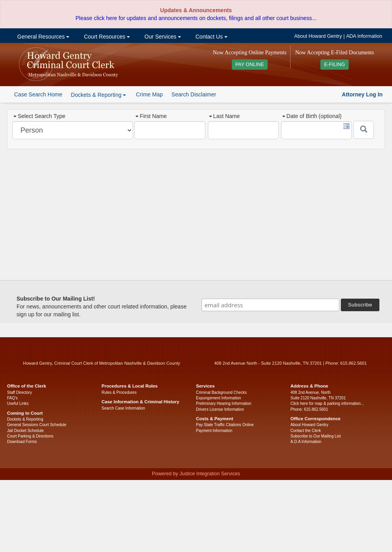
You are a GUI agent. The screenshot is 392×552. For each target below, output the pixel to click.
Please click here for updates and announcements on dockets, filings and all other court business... (196, 18)
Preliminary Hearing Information (224, 403)
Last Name (225, 116)
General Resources (43, 37)
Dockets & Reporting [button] (98, 95)
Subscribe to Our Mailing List (316, 436)
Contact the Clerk (306, 431)
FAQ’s (12, 398)
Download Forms (22, 442)
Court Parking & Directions (30, 436)
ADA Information (364, 36)
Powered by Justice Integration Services (196, 474)
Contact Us (211, 37)
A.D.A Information (306, 442)
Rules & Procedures (119, 392)
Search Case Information (123, 408)
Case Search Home (38, 94)
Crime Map (149, 94)
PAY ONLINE (250, 65)
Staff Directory (19, 392)
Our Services (162, 37)
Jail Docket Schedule (25, 431)
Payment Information (214, 431)
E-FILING (334, 65)
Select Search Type (39, 116)
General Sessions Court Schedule (37, 425)
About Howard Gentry (318, 36)
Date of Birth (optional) (312, 116)
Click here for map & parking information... (327, 403)
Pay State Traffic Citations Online (225, 425)
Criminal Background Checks (221, 392)
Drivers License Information (220, 409)
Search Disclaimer (194, 94)
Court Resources (106, 37)
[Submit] (364, 130)
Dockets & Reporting (25, 419)
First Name (151, 116)
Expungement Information (219, 398)
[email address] (270, 305)
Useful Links (18, 403)
